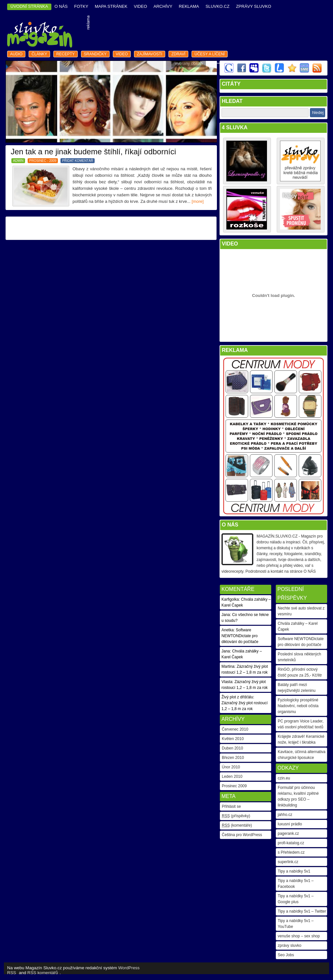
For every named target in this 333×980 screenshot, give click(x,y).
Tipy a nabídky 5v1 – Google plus (296, 899)
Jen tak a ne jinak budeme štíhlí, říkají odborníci (93, 152)
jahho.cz (285, 815)
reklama (189, 6)
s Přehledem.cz (291, 852)
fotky (81, 6)
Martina (228, 666)
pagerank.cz (288, 833)
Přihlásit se (231, 806)
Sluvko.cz (218, 6)
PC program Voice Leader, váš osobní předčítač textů (301, 724)
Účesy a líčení (210, 54)
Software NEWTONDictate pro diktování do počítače (301, 642)
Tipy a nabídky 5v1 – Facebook (296, 884)
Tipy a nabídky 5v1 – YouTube (296, 924)
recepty (66, 54)
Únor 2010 (231, 767)
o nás (61, 6)
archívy (163, 6)
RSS (12, 973)
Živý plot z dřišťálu (237, 697)
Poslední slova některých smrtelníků (299, 657)
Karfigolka (230, 599)
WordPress (129, 968)
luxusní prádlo (290, 824)
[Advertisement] (209, 32)
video (140, 6)
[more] (198, 201)
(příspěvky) (236, 816)
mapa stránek (111, 6)
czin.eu (284, 778)
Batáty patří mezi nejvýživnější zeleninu (297, 688)
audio (16, 54)
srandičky (95, 54)
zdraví (178, 54)
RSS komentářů (43, 973)
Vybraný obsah (189, 63)
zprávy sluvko (290, 945)
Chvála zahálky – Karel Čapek (298, 626)
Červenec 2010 (235, 729)
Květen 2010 (233, 739)
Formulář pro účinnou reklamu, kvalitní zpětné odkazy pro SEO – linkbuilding (298, 796)
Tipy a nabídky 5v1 (294, 871)
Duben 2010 (232, 748)
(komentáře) (237, 825)
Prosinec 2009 (234, 786)
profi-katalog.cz (291, 843)
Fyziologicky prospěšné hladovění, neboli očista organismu (298, 706)
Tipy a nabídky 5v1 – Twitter (302, 911)
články (39, 54)
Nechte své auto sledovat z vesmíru (301, 611)
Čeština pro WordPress (242, 835)
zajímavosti (150, 54)
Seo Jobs (286, 955)
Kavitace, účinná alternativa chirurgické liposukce (302, 755)
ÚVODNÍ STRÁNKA (29, 6)
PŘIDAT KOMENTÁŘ (78, 161)
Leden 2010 (232, 777)
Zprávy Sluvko (254, 6)
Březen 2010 (233, 758)
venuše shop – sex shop (299, 936)
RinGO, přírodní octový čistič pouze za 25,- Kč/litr (300, 672)
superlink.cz (288, 862)
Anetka (227, 630)
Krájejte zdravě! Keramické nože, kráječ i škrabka (301, 739)
